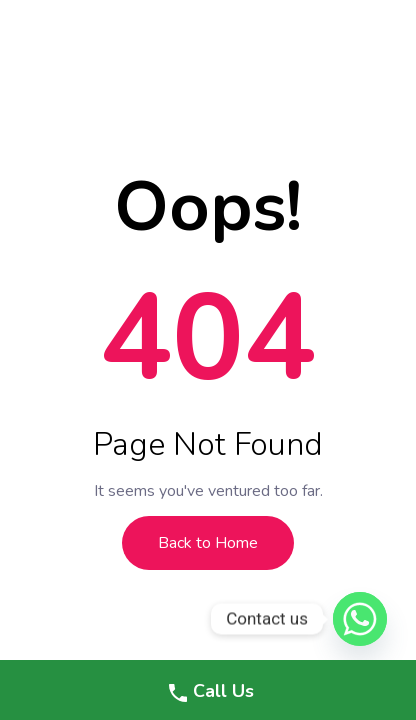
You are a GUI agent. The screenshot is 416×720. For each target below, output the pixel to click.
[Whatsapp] (360, 619)
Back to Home (208, 543)
